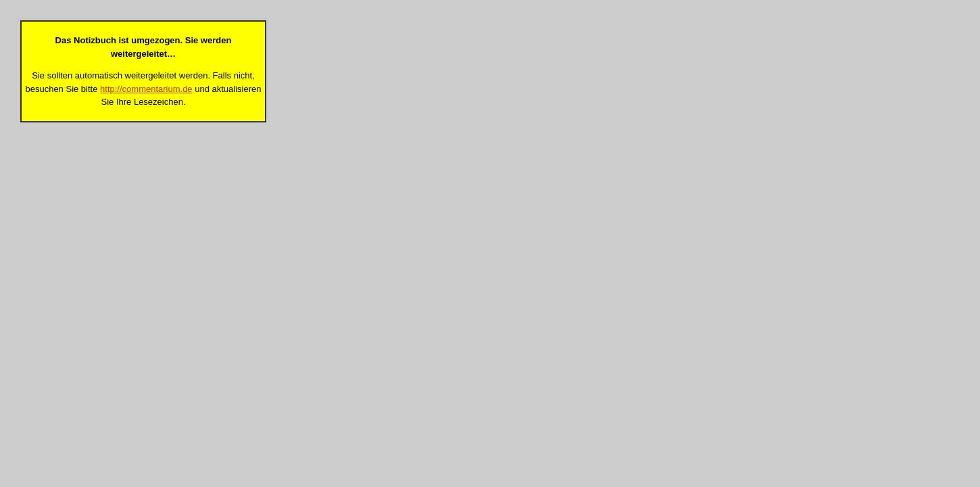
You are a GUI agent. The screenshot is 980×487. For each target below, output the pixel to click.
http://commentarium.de (146, 89)
